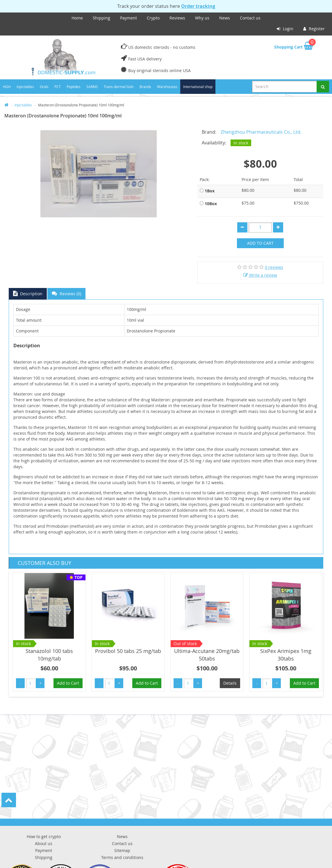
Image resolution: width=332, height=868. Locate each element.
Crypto (153, 18)
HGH (7, 87)
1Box (210, 191)
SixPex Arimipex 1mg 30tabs (286, 655)
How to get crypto (44, 836)
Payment (128, 18)
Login (285, 29)
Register (314, 29)
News (225, 18)
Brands (145, 87)
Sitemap (122, 850)
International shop (198, 87)
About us (44, 843)
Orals (44, 87)
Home (77, 18)
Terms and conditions (122, 857)
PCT (58, 87)
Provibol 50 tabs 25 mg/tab (128, 651)
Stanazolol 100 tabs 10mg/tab (49, 655)
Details (230, 683)
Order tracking (198, 6)
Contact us (250, 18)
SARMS (92, 87)
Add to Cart (260, 243)
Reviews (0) (66, 294)
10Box (211, 204)
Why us (202, 18)
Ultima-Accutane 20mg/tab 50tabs (207, 655)
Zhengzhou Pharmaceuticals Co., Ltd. (261, 132)
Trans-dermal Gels (119, 87)
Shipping (101, 18)
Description (28, 294)
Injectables (25, 87)
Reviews (177, 18)
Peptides (74, 87)
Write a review (260, 275)
